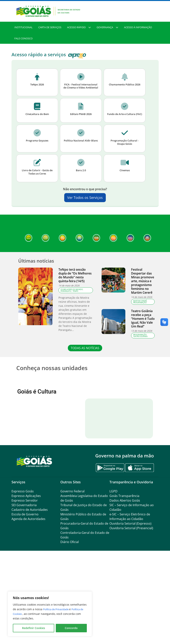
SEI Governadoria (24, 584)
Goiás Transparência (124, 575)
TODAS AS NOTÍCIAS (85, 358)
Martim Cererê (140, 310)
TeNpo (75, 301)
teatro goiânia (140, 346)
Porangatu (66, 301)
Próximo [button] (144, 421)
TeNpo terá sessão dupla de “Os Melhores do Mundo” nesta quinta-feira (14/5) (75, 285)
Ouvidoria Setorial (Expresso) (130, 602)
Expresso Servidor (25, 579)
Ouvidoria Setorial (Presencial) (131, 607)
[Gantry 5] (34, 540)
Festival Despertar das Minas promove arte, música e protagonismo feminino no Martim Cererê (143, 291)
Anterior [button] (26, 421)
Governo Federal (72, 570)
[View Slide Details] (40, 421)
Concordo (71, 628)
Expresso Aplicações (26, 575)
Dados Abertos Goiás (125, 579)
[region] (50, 614)
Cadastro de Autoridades (30, 589)
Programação (140, 312)
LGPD (113, 570)
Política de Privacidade (58, 609)
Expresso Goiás (23, 570)
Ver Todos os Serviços (85, 207)
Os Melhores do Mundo (72, 299)
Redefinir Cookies (34, 628)
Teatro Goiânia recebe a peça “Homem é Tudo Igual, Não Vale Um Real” (143, 328)
